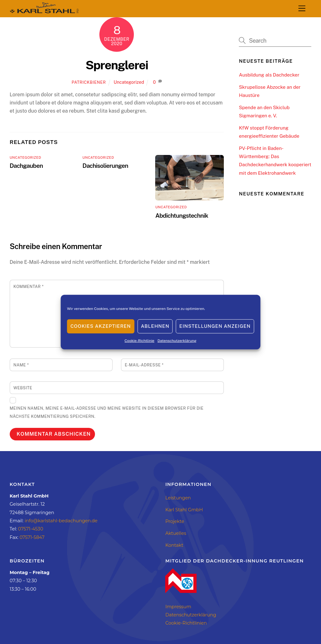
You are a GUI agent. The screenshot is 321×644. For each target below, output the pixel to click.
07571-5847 (32, 537)
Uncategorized (129, 82)
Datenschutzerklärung (177, 340)
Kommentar (29, 287)
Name (21, 365)
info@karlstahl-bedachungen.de (61, 521)
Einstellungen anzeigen (215, 326)
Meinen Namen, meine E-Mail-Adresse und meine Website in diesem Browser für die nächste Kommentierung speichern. (107, 412)
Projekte (175, 521)
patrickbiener (89, 82)
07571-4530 (31, 529)
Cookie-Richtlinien (186, 623)
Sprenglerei (117, 65)
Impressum (178, 607)
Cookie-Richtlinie (139, 340)
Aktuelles (176, 533)
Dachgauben (26, 166)
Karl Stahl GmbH (184, 510)
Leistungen (178, 498)
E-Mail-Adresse (144, 365)
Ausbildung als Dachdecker (269, 75)
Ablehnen (155, 326)
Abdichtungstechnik (182, 216)
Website (23, 388)
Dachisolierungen (105, 166)
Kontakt (174, 545)
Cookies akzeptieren (101, 326)
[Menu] (302, 9)
